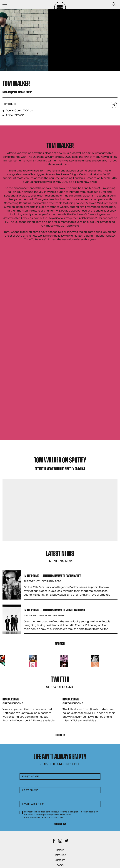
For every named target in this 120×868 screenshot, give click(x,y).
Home (60, 850)
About (60, 860)
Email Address (33, 804)
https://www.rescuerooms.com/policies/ (44, 817)
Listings (60, 855)
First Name (30, 776)
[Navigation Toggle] (6, 4)
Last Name (30, 790)
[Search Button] (114, 4)
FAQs (60, 865)
